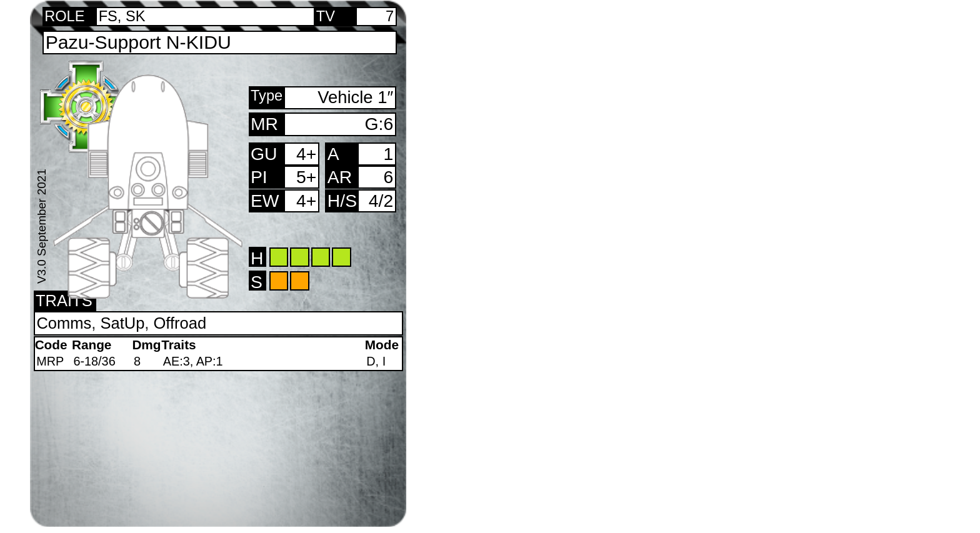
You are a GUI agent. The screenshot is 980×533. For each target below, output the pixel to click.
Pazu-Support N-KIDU (138, 42)
